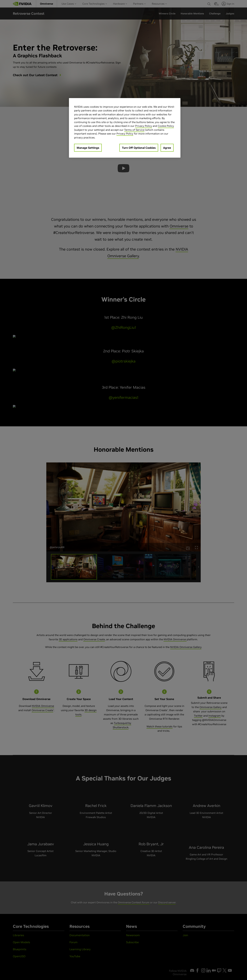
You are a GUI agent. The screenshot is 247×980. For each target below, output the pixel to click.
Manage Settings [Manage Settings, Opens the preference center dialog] (88, 148)
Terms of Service (134, 130)
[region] (125, 128)
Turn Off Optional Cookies (139, 148)
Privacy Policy (144, 126)
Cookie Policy (166, 126)
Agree (167, 148)
